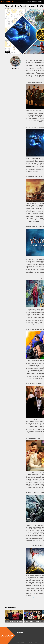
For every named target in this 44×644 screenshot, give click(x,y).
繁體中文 (34, 2)
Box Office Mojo (34, 598)
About (18, 634)
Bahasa (40, 2)
